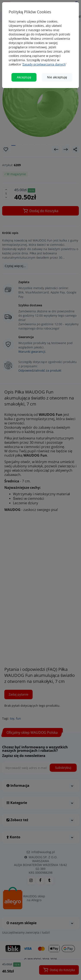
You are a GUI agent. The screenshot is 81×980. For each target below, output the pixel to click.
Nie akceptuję (57, 77)
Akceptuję (24, 77)
